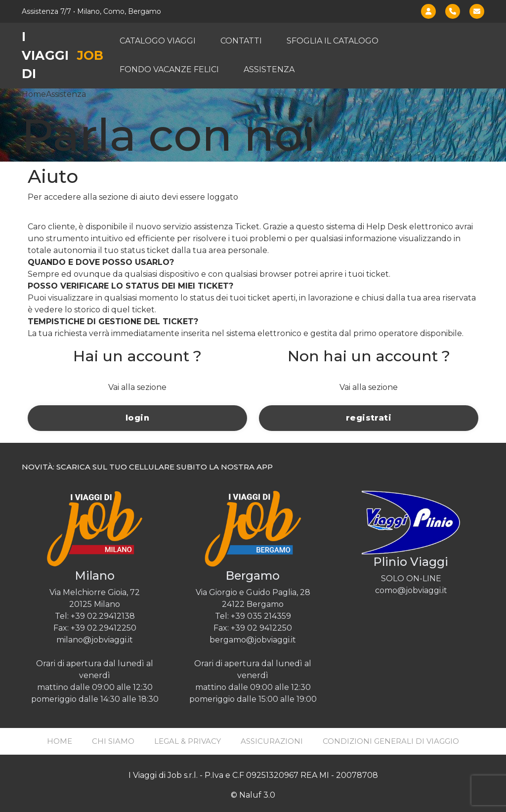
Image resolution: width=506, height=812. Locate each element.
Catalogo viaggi (158, 41)
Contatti (241, 41)
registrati (369, 418)
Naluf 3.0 (257, 795)
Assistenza (269, 69)
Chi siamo (113, 741)
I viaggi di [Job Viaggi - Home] (63, 55)
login (137, 418)
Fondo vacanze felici (169, 69)
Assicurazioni (272, 741)
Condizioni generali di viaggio (391, 741)
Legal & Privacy (188, 741)
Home (34, 94)
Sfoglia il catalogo (333, 41)
